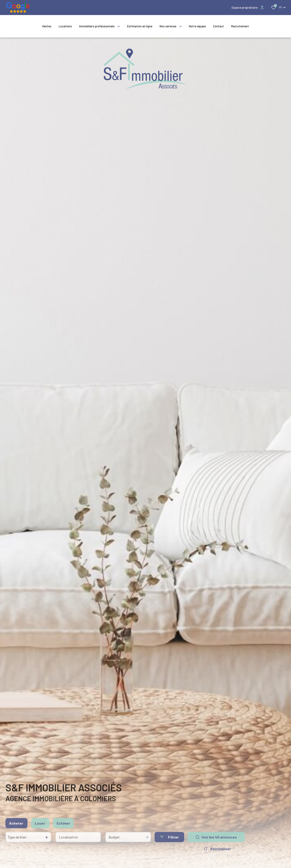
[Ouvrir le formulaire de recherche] (169, 840)
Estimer (63, 826)
